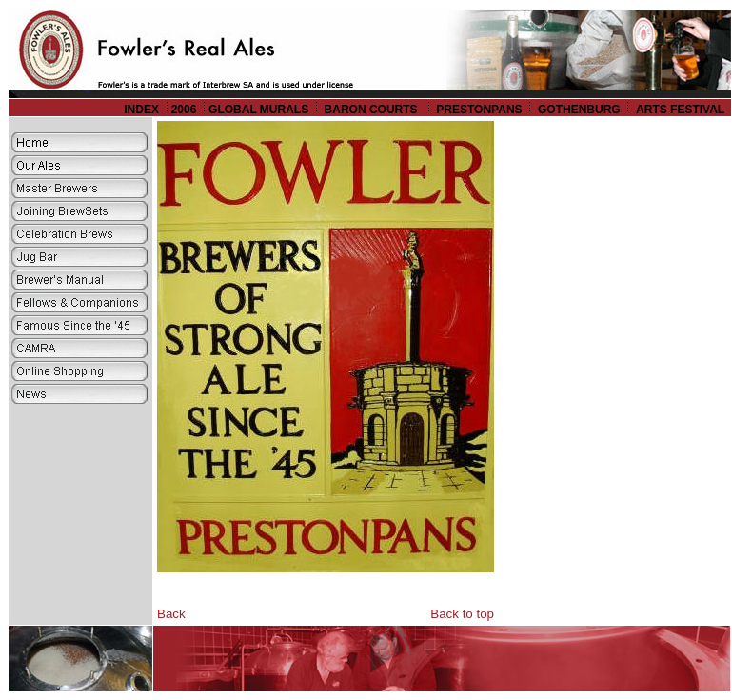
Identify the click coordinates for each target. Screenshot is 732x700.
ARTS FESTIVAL (682, 110)
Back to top (462, 614)
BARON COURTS (373, 110)
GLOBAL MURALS (258, 110)
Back (171, 614)
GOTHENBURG (579, 110)
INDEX (141, 110)
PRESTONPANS (479, 110)
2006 (184, 110)
